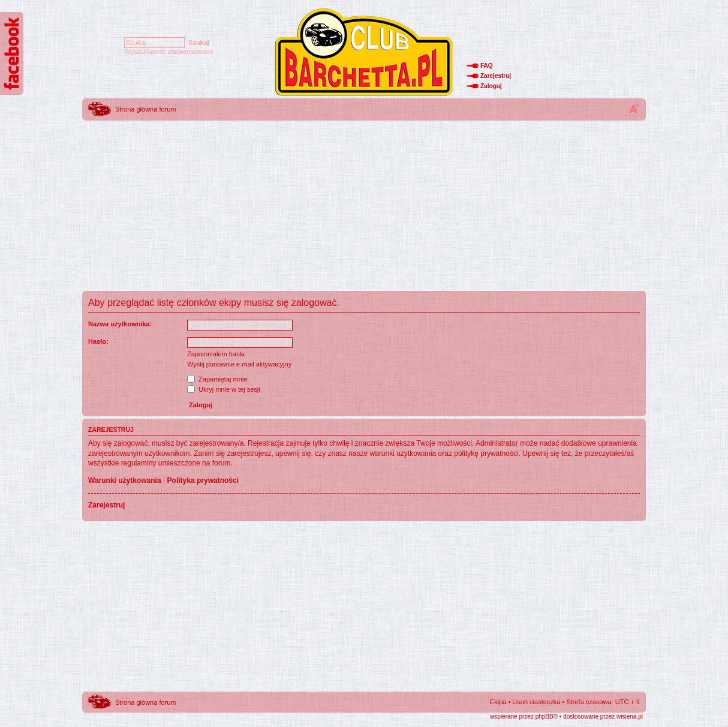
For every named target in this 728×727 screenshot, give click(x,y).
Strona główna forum (146, 109)
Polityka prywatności (203, 480)
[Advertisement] (364, 207)
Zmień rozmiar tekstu (634, 109)
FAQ (487, 66)
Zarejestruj (496, 76)
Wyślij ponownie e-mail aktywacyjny (239, 364)
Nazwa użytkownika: (120, 324)
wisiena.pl (630, 717)
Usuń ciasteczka (536, 702)
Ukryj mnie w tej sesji (224, 389)
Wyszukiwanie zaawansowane (169, 52)
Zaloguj (491, 86)
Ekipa (498, 702)
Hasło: (98, 341)
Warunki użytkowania (125, 480)
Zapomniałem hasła (216, 354)
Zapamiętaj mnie (217, 379)
